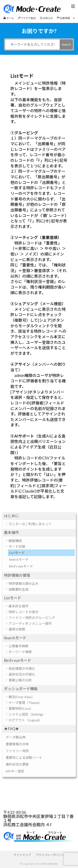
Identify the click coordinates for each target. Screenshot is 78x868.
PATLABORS (50, 864)
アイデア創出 (27, 18)
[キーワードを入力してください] (33, 44)
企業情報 (63, 18)
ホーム (9, 18)
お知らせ (46, 18)
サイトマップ (22, 855)
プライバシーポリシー (50, 855)
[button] (39, 516)
